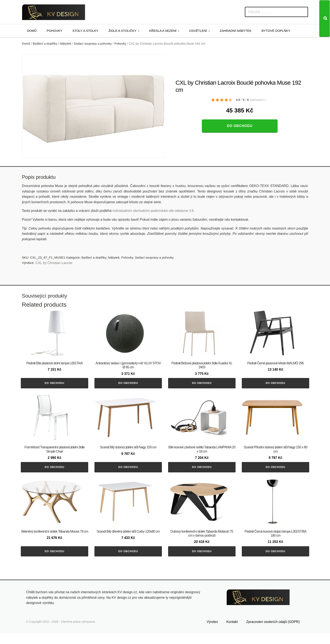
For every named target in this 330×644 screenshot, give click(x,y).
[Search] (325, 19)
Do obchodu (240, 126)
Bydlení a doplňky (45, 44)
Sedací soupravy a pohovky (93, 44)
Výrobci (212, 633)
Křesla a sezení (163, 31)
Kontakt (232, 633)
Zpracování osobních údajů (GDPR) (273, 633)
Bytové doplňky (276, 31)
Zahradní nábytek (236, 31)
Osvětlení (198, 31)
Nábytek (65, 44)
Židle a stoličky (122, 31)
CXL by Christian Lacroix (54, 263)
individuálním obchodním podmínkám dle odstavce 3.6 (153, 211)
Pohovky (55, 31)
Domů (32, 31)
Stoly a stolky (85, 31)
